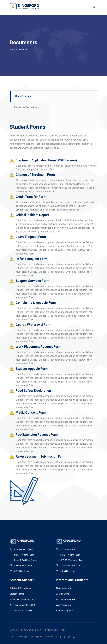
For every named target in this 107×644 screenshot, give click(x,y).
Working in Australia (65, 599)
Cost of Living (63, 594)
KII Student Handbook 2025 (23, 599)
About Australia (63, 588)
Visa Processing (64, 605)
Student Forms (17, 594)
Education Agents (64, 611)
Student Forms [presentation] (23, 96)
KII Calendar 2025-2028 (21, 611)
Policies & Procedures (20, 588)
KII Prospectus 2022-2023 (22, 605)
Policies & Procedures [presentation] (26, 107)
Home (12, 50)
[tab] (54, 96)
